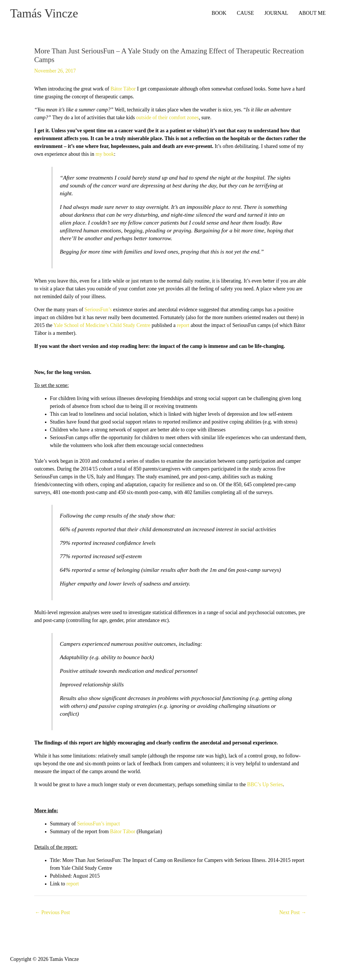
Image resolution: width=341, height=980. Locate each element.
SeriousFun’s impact (99, 826)
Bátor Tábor (124, 91)
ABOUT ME (312, 14)
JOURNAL (276, 14)
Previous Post (52, 914)
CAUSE (245, 14)
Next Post (293, 914)
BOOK (219, 14)
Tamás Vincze (51, 14)
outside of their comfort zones (168, 120)
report (183, 327)
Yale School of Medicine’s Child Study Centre (102, 327)
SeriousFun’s (98, 311)
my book (105, 156)
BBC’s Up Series (265, 786)
